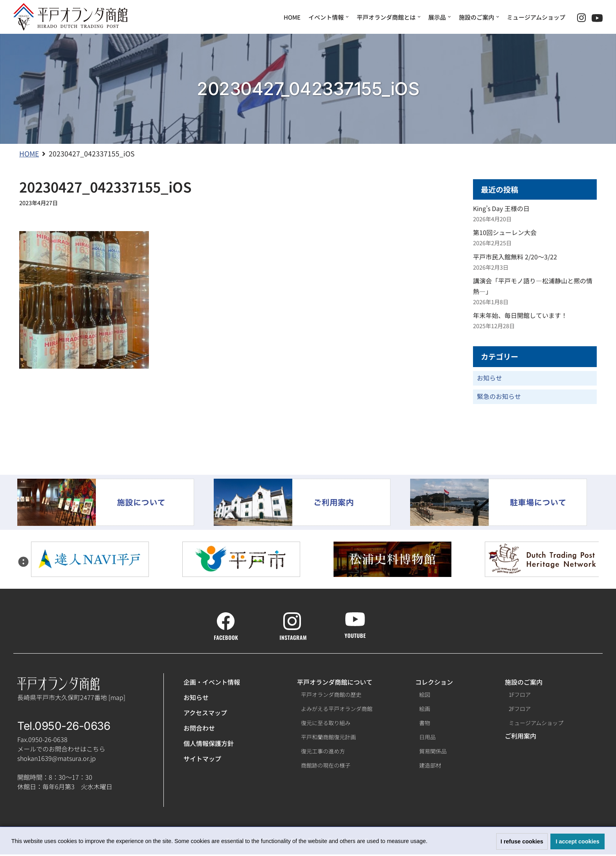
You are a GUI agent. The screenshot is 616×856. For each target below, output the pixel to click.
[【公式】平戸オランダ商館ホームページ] (70, 17)
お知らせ (489, 379)
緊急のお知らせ (499, 398)
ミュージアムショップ (536, 17)
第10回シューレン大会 (505, 233)
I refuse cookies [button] (522, 841)
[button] (430, 842)
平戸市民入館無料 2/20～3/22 (515, 257)
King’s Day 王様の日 (501, 209)
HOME (292, 17)
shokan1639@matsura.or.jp (57, 760)
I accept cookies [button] (578, 841)
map (117, 698)
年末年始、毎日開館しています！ (520, 316)
